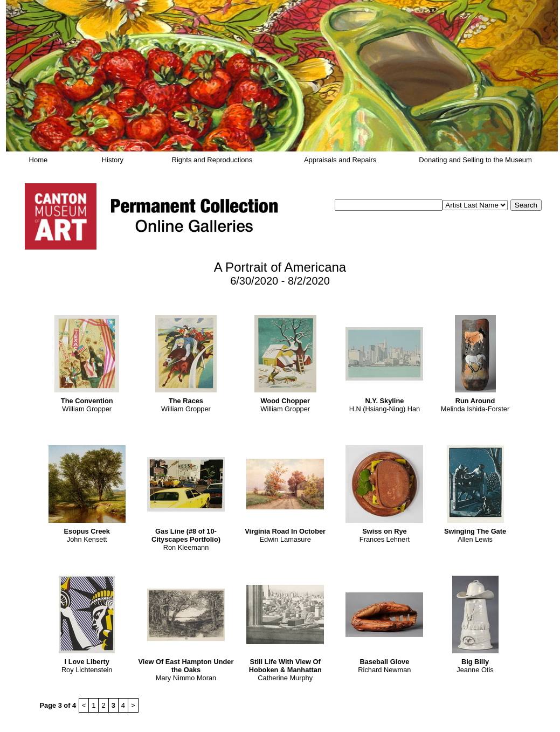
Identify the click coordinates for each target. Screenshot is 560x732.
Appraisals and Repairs (340, 160)
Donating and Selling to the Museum (475, 160)
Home (39, 160)
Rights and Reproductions (212, 160)
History (113, 160)
